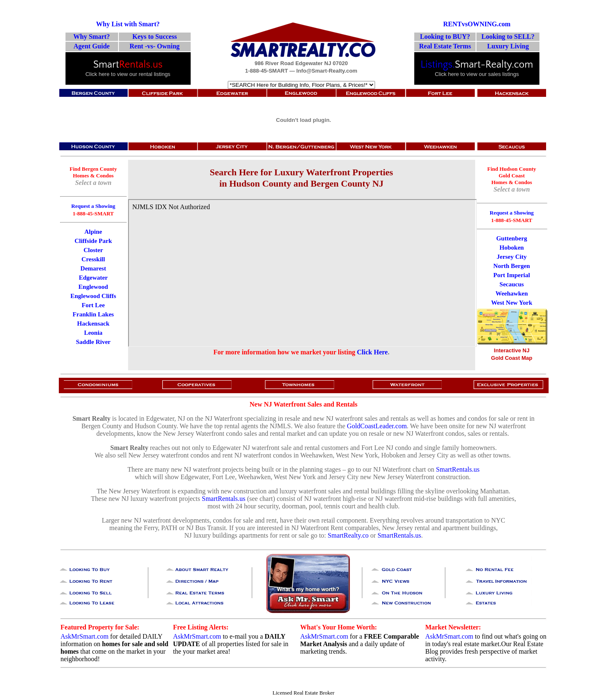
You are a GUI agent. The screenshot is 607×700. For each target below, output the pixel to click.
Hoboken (511, 248)
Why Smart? (92, 37)
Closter (93, 250)
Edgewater (93, 278)
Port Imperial (512, 275)
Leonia (93, 333)
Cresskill (93, 259)
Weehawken (512, 293)
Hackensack (93, 323)
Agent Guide (92, 46)
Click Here (373, 352)
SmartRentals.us (458, 469)
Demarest (93, 268)
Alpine (93, 232)
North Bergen (512, 266)
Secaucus (511, 284)
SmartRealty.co (348, 535)
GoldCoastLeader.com (377, 426)
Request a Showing (512, 213)
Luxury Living (508, 46)
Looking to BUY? (445, 37)
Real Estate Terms (445, 46)
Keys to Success (155, 37)
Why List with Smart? (128, 24)
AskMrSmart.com (84, 636)
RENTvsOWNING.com (477, 24)
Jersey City (511, 257)
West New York (512, 303)
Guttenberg (511, 238)
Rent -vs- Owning (155, 46)
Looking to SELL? (508, 37)
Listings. (438, 65)
